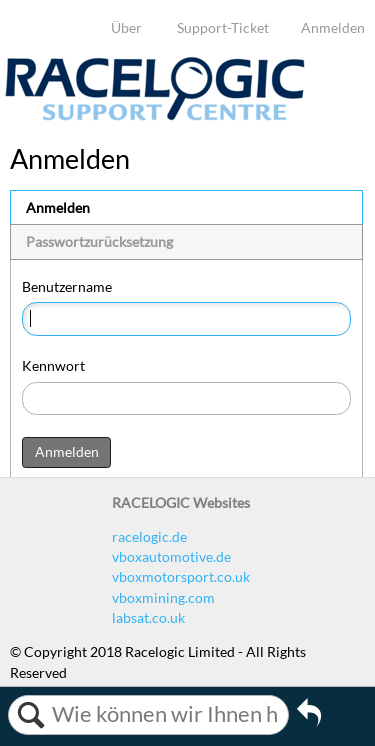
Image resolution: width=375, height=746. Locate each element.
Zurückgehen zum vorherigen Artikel (309, 719)
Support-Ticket (223, 27)
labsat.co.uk (148, 617)
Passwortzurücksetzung (99, 241)
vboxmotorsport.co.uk (181, 576)
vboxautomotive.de (171, 556)
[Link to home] (155, 115)
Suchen (30, 715)
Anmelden (333, 27)
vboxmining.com (163, 597)
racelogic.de (149, 536)
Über (126, 27)
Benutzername (67, 286)
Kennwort (53, 365)
